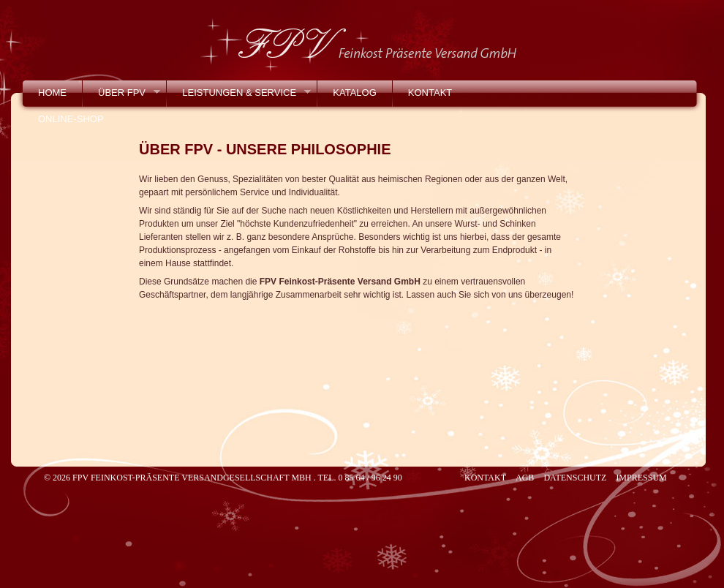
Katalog (354, 93)
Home (52, 93)
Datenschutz (575, 478)
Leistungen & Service (238, 96)
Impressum (641, 478)
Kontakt (430, 93)
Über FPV (121, 96)
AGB (525, 478)
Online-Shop (71, 119)
